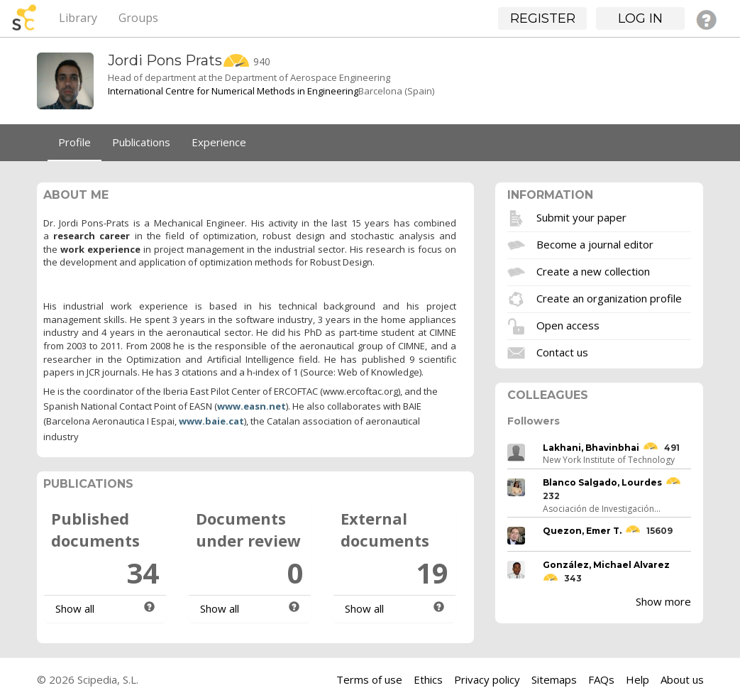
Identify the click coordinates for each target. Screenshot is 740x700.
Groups (138, 18)
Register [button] (543, 18)
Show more (663, 601)
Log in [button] (640, 18)
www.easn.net (252, 406)
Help (637, 679)
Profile (74, 142)
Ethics (428, 679)
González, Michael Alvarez (606, 565)
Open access (568, 324)
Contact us (562, 351)
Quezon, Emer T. (582, 531)
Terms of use (369, 679)
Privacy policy (487, 679)
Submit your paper (581, 217)
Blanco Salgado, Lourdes (602, 482)
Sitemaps (554, 679)
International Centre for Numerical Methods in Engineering (233, 91)
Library (78, 18)
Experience (219, 142)
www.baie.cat (211, 421)
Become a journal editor (595, 244)
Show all (75, 608)
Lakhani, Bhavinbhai (591, 448)
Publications (141, 142)
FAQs (601, 679)
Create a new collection (593, 270)
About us (682, 679)
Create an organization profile (609, 297)
